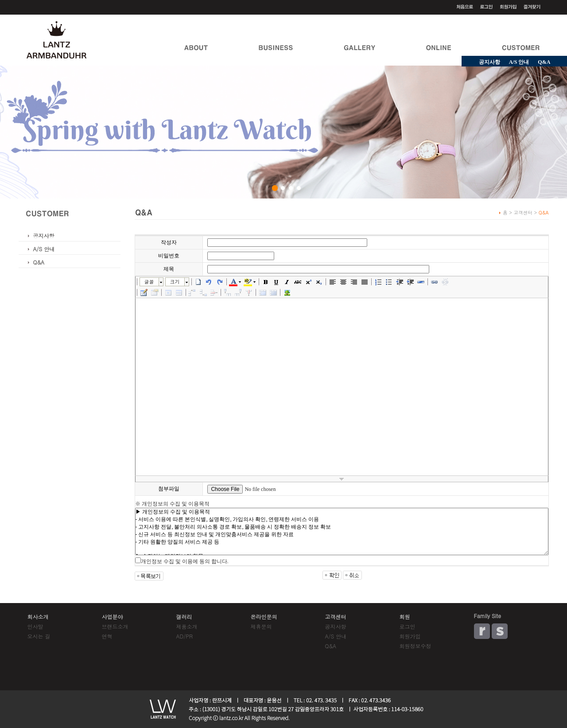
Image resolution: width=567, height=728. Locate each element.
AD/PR (184, 636)
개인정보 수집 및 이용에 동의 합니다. (185, 561)
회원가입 (410, 636)
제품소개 (187, 626)
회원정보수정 (416, 646)
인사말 (35, 626)
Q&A (39, 262)
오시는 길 (39, 636)
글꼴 (149, 282)
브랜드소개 (115, 626)
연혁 (107, 636)
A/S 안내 (519, 62)
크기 (175, 282)
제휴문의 (261, 626)
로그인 (408, 626)
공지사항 (489, 62)
